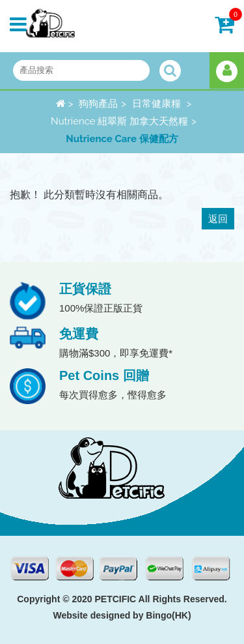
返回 (218, 219)
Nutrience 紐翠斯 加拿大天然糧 (119, 121)
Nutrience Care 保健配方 (122, 139)
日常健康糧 (158, 104)
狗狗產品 (98, 104)
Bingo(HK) (168, 615)
